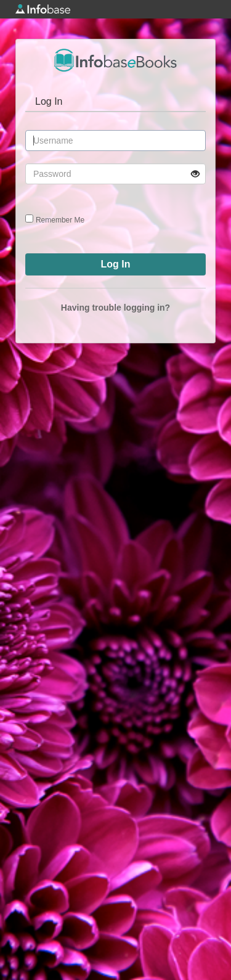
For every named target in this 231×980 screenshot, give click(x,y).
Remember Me (60, 220)
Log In (49, 101)
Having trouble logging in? (115, 308)
